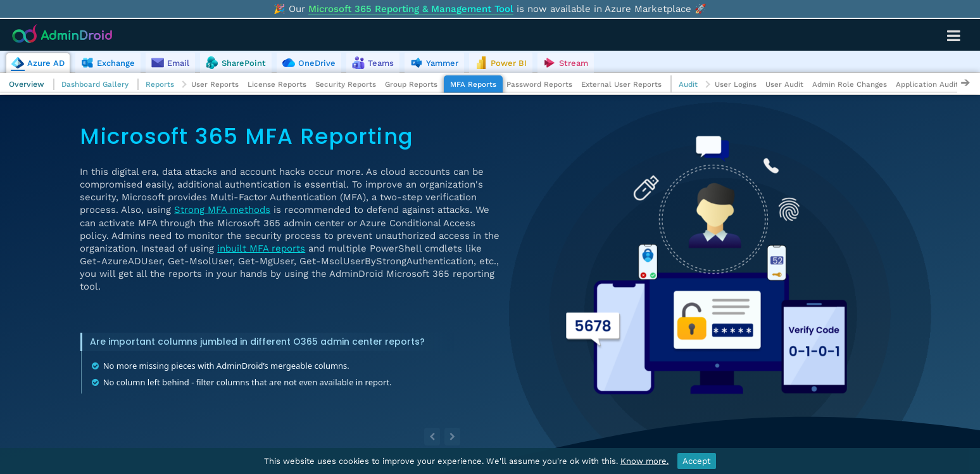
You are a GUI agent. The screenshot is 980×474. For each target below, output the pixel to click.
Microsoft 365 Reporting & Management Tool (411, 9)
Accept (697, 461)
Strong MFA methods (222, 210)
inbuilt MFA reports (261, 248)
